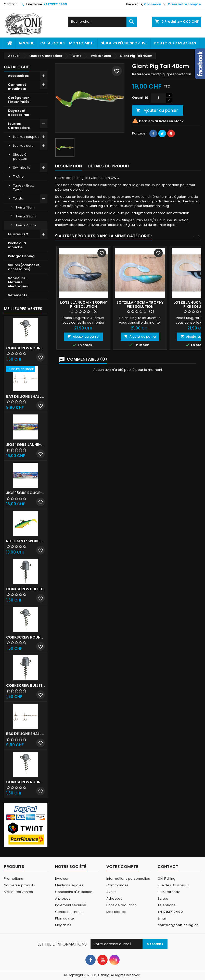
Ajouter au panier (157, 110)
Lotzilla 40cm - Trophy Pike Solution (84, 304)
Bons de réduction (121, 905)
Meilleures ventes (18, 892)
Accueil (26, 43)
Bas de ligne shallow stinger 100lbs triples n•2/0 (26, 734)
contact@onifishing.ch (178, 925)
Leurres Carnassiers (19, 126)
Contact (10, 4)
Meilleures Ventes (23, 309)
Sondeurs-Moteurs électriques (18, 282)
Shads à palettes (20, 157)
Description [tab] (68, 166)
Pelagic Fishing (21, 256)
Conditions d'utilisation (74, 892)
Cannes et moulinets (17, 87)
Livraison (62, 879)
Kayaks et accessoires (18, 113)
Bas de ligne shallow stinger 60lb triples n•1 (26, 396)
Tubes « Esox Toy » (23, 187)
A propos (63, 898)
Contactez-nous (69, 912)
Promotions (13, 879)
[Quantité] (158, 98)
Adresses (114, 898)
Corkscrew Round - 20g (26, 782)
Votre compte (122, 867)
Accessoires (18, 76)
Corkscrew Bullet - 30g (26, 589)
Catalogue (52, 43)
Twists (18, 198)
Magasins (63, 925)
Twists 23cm (26, 216)
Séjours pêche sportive (124, 43)
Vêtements (17, 295)
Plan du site (65, 918)
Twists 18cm (25, 207)
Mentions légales (69, 885)
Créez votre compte (184, 4)
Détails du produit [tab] (109, 166)
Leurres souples (26, 137)
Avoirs (111, 892)
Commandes (117, 885)
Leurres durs (23, 146)
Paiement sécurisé (71, 905)
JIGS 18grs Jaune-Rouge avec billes (26, 445)
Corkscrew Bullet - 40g (26, 685)
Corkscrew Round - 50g (26, 637)
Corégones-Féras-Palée (19, 100)
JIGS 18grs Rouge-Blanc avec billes (26, 493)
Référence (141, 74)
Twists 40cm (26, 225)
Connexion (153, 4)
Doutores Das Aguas (175, 43)
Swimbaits (22, 168)
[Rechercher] (102, 22)
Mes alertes (116, 912)
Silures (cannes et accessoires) (24, 267)
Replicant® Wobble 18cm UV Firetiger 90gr (26, 541)
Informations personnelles (128, 879)
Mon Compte (82, 43)
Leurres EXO (18, 234)
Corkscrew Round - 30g (26, 348)
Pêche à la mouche (17, 245)
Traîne (18, 176)
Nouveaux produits (19, 885)
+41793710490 (55, 4)
